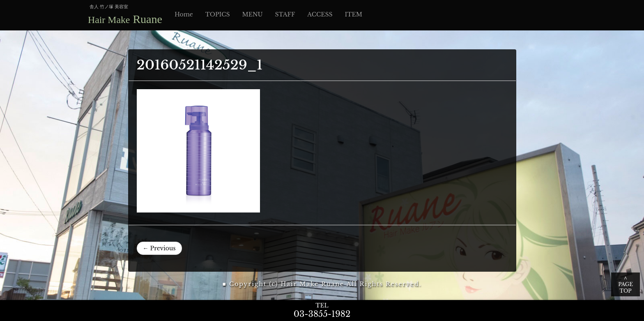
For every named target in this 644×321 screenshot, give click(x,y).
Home (184, 14)
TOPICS (218, 14)
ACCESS (320, 14)
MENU (252, 14)
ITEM (354, 14)
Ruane (125, 19)
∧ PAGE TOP (626, 284)
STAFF (285, 14)
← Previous (159, 248)
